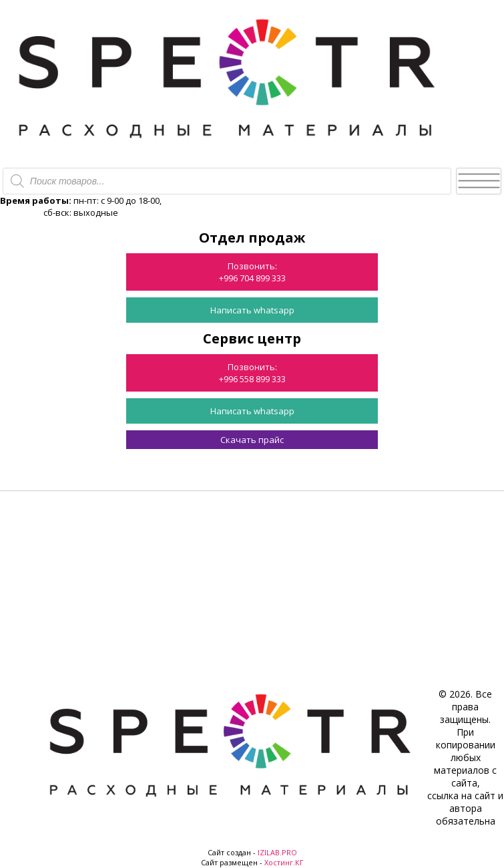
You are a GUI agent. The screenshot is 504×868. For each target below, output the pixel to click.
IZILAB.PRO (277, 852)
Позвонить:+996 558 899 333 (252, 373)
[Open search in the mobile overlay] (227, 181)
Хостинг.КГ (284, 862)
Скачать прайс (252, 440)
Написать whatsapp (252, 310)
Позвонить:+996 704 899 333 (252, 272)
